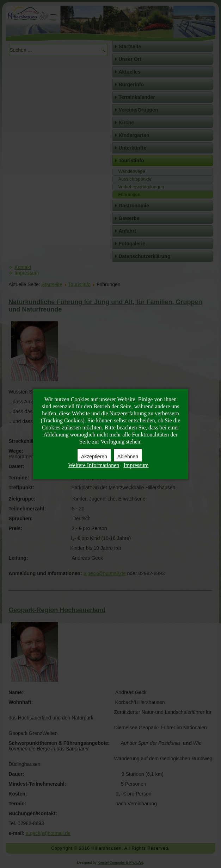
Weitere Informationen (94, 465)
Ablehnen (128, 457)
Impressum (136, 465)
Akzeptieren (94, 457)
